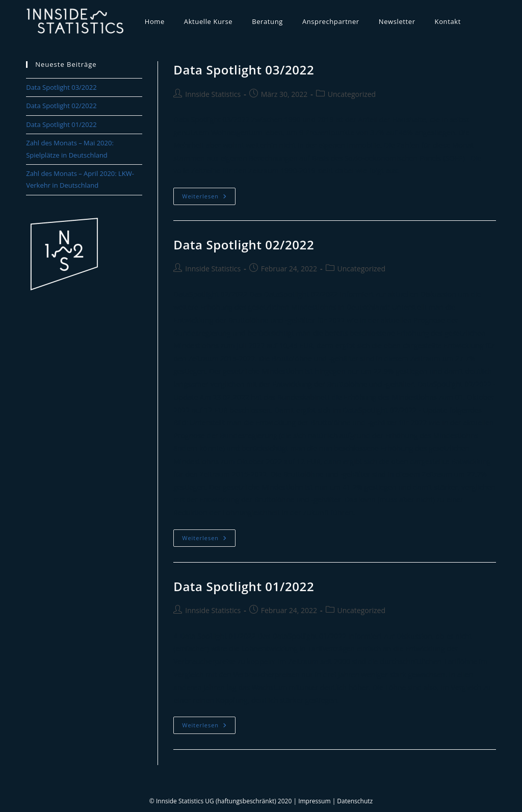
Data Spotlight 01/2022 (244, 586)
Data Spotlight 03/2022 (244, 70)
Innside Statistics (213, 94)
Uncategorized (352, 94)
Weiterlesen (209, 198)
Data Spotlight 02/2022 (244, 245)
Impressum (314, 801)
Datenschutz (355, 801)
